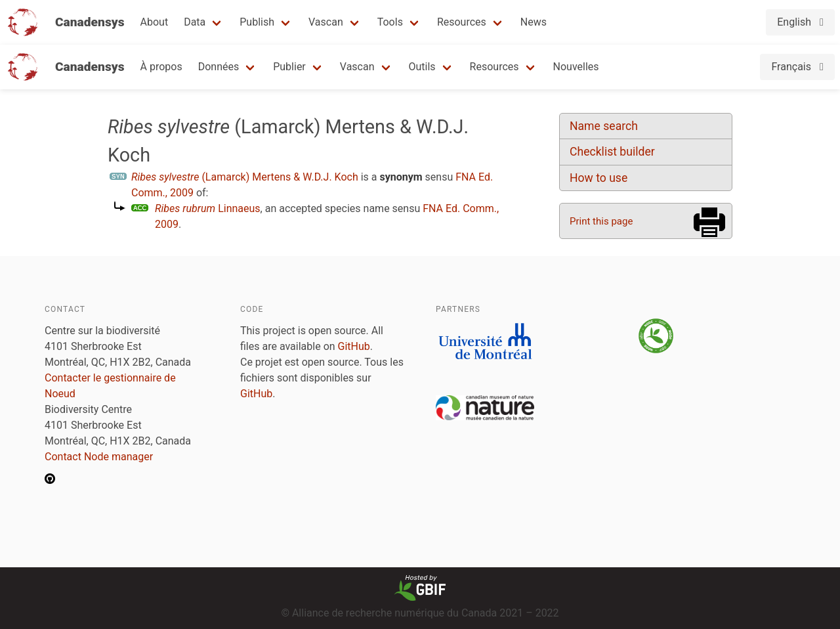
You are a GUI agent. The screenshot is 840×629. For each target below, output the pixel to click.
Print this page (601, 221)
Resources (462, 22)
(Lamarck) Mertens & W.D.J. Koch (245, 177)
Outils (422, 67)
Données (219, 67)
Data (195, 22)
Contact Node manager (99, 457)
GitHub (354, 346)
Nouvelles (576, 67)
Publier (289, 67)
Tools (390, 22)
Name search (604, 126)
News (534, 22)
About (155, 22)
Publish (257, 22)
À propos (161, 67)
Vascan (326, 22)
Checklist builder (612, 152)
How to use (598, 178)
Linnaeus (208, 208)
